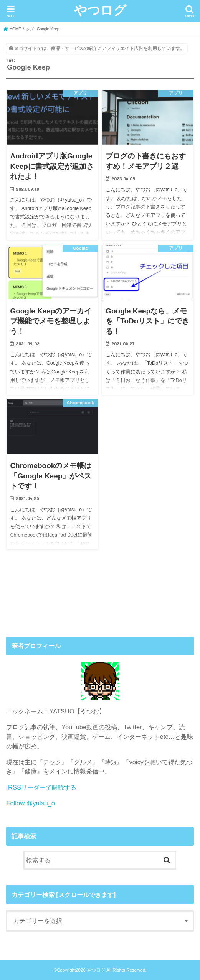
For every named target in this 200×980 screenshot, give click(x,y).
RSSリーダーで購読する (42, 787)
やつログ (100, 10)
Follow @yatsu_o (31, 803)
